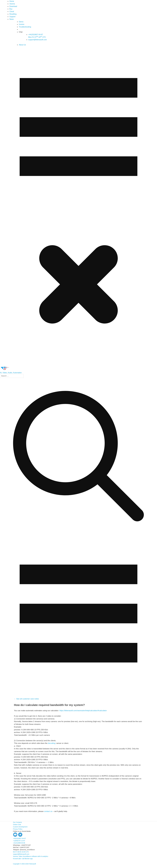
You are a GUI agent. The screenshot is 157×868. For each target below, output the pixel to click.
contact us (48, 811)
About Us (22, 45)
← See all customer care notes (26, 699)
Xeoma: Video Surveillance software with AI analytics (31, 856)
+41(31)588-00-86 (19, 843)
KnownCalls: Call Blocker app (23, 859)
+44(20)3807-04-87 (19, 838)
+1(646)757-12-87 (19, 841)
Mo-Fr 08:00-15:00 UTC (21, 852)
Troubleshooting (25, 27)
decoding (52, 743)
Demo (21, 22)
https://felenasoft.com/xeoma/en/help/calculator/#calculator (83, 711)
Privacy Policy (18, 829)
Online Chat (17, 825)
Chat (21, 32)
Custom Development (20, 827)
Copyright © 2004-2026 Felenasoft (25, 864)
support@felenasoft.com (38, 40)
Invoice (22, 24)
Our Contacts (17, 822)
